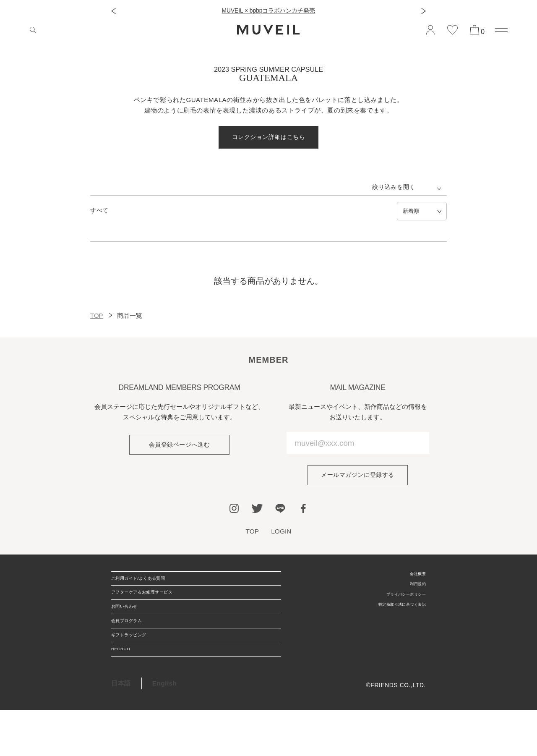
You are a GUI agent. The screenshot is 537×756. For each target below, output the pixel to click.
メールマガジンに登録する (358, 477)
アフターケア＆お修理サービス (157, 606)
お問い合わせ (131, 627)
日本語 (121, 729)
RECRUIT (126, 692)
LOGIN (282, 534)
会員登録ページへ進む (179, 446)
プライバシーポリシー (395, 604)
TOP (97, 316)
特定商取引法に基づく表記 (389, 617)
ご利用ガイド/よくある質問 (152, 585)
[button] (113, 11)
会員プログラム (134, 649)
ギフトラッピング (137, 670)
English (165, 729)
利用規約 (413, 591)
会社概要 (413, 577)
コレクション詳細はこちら (268, 137)
